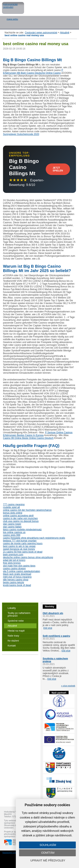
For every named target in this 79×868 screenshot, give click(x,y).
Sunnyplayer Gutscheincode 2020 (21, 134)
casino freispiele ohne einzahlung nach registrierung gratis (34, 538)
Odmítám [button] (48, 853)
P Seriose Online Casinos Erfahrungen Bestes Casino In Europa (38, 434)
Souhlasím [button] (48, 845)
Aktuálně (65, 33)
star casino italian (12, 527)
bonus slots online (13, 513)
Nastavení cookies (11, 852)
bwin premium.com (13, 555)
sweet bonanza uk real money (19, 549)
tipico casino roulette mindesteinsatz (22, 530)
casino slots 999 (12, 535)
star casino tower (12, 524)
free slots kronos (12, 563)
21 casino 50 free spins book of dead (23, 552)
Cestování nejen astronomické (41, 33)
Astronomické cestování (13, 8)
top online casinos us (14, 532)
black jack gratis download (17, 574)
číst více (48, 628)
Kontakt (12, 646)
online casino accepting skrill (18, 516)
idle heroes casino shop (16, 580)
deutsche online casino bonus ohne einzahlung (28, 557)
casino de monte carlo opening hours (23, 543)
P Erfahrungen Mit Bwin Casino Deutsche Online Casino (33, 72)
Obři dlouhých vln (53, 613)
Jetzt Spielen (58, 169)
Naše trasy (13, 636)
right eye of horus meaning (17, 577)
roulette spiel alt (11, 507)
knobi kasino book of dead (17, 585)
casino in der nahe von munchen (20, 518)
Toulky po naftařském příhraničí (19, 614)
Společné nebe (16, 621)
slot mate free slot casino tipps (19, 566)
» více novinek (68, 686)
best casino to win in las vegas (19, 546)
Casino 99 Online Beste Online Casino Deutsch (28, 438)
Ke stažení (13, 641)
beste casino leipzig (14, 582)
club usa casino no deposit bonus (21, 521)
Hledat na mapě (16, 631)
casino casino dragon (14, 569)
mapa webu (12, 19)
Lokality (12, 608)
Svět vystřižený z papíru (56, 636)
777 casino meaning (14, 504)
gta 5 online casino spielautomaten (22, 571)
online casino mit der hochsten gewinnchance (27, 510)
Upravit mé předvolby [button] (48, 860)
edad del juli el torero (14, 560)
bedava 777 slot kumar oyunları (20, 541)
